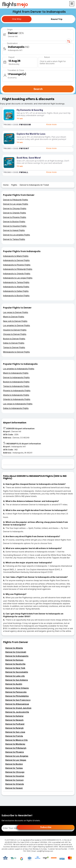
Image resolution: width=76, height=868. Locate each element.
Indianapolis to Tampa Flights (16, 282)
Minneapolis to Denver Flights (16, 352)
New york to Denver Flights (15, 321)
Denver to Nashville (15, 664)
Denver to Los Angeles (17, 756)
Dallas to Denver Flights (14, 343)
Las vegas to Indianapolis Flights (18, 404)
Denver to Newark (14, 720)
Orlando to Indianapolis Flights (17, 399)
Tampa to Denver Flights (14, 347)
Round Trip (57, 19)
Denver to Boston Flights (14, 222)
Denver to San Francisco (18, 700)
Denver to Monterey (15, 744)
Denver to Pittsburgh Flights (16, 200)
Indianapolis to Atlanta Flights (16, 287)
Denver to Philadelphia (17, 696)
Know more (51, 124)
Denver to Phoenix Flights (15, 217)
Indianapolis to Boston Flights (16, 296)
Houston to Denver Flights (15, 330)
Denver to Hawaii (14, 788)
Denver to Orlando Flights (15, 213)
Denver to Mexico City (17, 740)
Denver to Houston (15, 776)
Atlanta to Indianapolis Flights (16, 395)
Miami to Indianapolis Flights (16, 373)
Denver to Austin (14, 684)
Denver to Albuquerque (17, 704)
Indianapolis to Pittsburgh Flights (18, 269)
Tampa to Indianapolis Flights (16, 386)
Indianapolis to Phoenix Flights (17, 265)
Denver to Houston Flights (15, 226)
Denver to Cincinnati (16, 652)
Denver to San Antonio (17, 680)
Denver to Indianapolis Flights (16, 377)
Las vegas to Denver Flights (16, 312)
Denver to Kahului (14, 716)
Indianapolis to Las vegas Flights (18, 278)
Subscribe (46, 827)
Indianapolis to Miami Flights (16, 256)
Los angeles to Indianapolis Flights (19, 369)
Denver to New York (15, 668)
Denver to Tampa (14, 768)
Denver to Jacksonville (17, 712)
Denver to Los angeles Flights (17, 235)
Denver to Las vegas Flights (16, 204)
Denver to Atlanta (14, 648)
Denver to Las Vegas (16, 760)
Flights (14, 185)
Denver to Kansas (14, 660)
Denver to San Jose (15, 732)
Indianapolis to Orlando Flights (17, 274)
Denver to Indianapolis (17, 656)
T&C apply (20, 119)
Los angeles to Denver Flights (17, 325)
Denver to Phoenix (15, 752)
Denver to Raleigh (14, 728)
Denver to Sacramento (17, 672)
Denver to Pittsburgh (16, 748)
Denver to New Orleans (17, 688)
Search (38, 89)
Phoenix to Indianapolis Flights (17, 391)
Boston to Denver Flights (14, 339)
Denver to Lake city (15, 676)
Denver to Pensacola (16, 692)
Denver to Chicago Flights (15, 208)
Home (6, 185)
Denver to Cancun (14, 780)
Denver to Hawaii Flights (14, 230)
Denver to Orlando (15, 784)
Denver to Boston (14, 764)
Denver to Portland (15, 724)
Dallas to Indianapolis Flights (16, 408)
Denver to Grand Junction (18, 708)
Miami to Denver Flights (14, 317)
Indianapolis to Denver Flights (16, 260)
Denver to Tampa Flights (14, 239)
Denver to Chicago (15, 772)
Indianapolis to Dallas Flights (16, 291)
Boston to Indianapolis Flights (16, 382)
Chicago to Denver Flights (15, 334)
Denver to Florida (14, 736)
